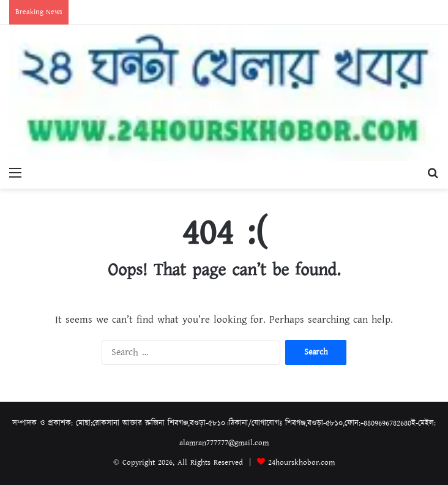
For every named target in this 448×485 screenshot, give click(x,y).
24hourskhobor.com (301, 463)
